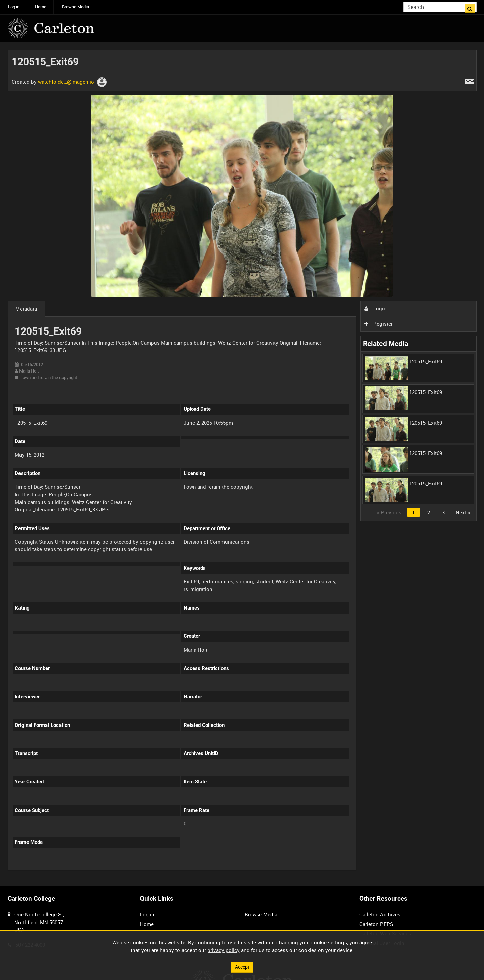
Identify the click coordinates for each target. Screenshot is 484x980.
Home (41, 7)
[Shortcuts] (470, 80)
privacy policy (224, 950)
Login (375, 308)
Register (378, 324)
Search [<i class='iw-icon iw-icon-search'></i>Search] (473, 7)
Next (463, 512)
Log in (14, 7)
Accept (242, 967)
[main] (242, 464)
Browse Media (75, 7)
